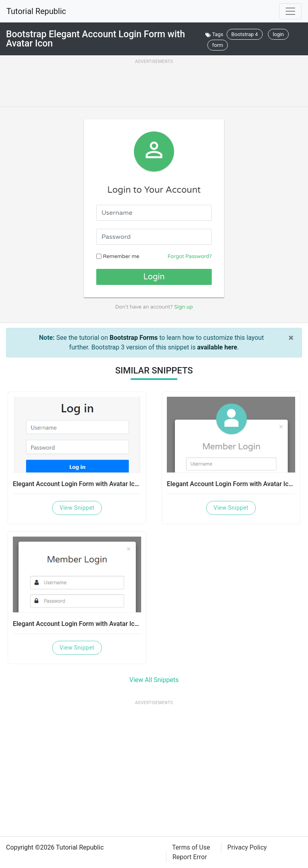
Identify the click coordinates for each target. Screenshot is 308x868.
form (218, 45)
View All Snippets (154, 680)
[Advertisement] (154, 85)
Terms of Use (191, 847)
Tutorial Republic (36, 11)
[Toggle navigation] (290, 11)
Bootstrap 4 (245, 34)
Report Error (190, 857)
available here (217, 347)
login (278, 34)
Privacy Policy (247, 847)
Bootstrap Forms (134, 338)
